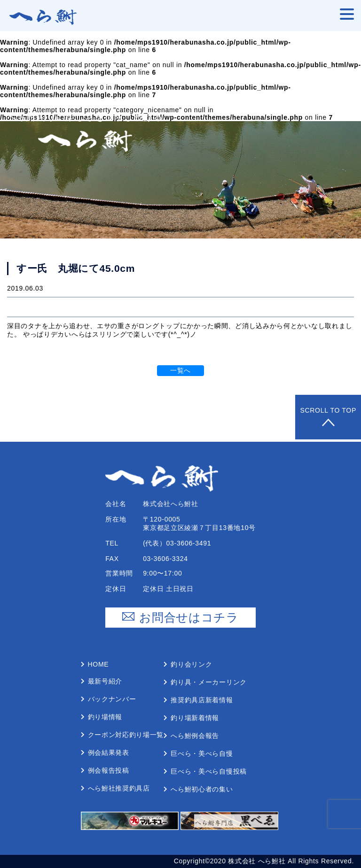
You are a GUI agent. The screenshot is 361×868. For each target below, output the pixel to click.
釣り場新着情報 (195, 718)
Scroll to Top (328, 417)
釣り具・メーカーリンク (209, 682)
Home (98, 664)
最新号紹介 (105, 681)
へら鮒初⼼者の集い (202, 789)
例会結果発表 (109, 753)
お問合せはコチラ (180, 618)
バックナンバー (112, 699)
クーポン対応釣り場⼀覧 (126, 735)
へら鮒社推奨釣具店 (119, 788)
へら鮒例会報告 (195, 736)
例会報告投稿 (109, 770)
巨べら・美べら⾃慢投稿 (209, 771)
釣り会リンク (191, 664)
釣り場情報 (105, 717)
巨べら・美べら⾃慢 (202, 753)
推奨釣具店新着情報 (202, 700)
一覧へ (180, 370)
